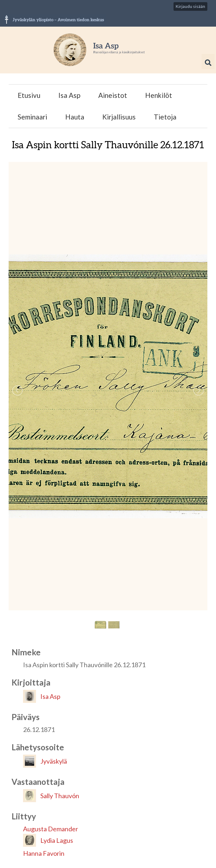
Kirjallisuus (119, 117)
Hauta (75, 117)
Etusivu (29, 95)
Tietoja (165, 117)
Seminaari (32, 117)
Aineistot (113, 95)
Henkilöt (159, 95)
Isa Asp (69, 95)
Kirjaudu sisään (190, 6)
